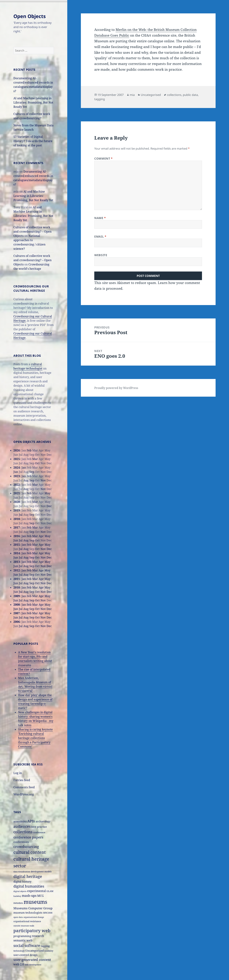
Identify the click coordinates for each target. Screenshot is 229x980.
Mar (35, 459)
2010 (17, 587)
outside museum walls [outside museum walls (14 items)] (24, 926)
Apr (41, 536)
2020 (17, 502)
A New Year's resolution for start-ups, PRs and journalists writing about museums (35, 659)
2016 (17, 536)
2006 (17, 622)
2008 (17, 605)
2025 (17, 459)
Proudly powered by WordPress (116, 388)
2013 (17, 562)
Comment (103, 159)
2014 (17, 553)
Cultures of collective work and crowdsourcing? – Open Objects (32, 232)
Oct (37, 463)
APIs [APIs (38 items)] (31, 821)
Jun (16, 472)
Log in (18, 773)
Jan (24, 468)
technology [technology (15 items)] (19, 951)
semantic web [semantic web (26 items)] (23, 940)
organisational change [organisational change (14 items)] (34, 917)
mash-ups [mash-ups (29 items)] (29, 896)
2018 (17, 519)
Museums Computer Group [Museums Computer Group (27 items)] (33, 908)
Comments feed (24, 787)
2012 (17, 570)
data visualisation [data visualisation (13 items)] (22, 872)
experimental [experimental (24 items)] (36, 891)
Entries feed (22, 780)
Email (100, 237)
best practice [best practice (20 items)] (39, 827)
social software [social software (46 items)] (27, 945)
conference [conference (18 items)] (39, 832)
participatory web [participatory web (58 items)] (32, 931)
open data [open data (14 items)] (18, 917)
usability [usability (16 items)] (49, 951)
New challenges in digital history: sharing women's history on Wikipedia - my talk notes (36, 719)
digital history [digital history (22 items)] (22, 881)
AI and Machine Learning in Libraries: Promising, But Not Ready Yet (33, 102)
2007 (17, 613)
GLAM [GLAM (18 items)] (50, 891)
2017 (17, 527)
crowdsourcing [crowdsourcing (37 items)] (26, 847)
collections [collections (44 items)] (23, 832)
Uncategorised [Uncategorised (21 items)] (35, 951)
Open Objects (30, 16)
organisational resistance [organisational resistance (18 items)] (27, 921)
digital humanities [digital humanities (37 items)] (29, 886)
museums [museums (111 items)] (35, 902)
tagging (100, 99)
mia (132, 95)
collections (174, 95)
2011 (17, 579)
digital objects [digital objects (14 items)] (20, 891)
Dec (49, 506)
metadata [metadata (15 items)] (18, 903)
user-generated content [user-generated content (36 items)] (32, 960)
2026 (17, 450)
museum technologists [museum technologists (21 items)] (28, 913)
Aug (26, 480)
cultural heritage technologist (28, 366)
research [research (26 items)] (38, 936)
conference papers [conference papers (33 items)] (28, 837)
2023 (17, 476)
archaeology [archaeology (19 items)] (43, 821)
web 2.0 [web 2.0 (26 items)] (19, 964)
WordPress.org (24, 794)
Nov (43, 480)
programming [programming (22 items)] (22, 936)
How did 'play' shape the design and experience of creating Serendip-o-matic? (35, 702)
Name (100, 218)
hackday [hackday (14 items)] (17, 896)
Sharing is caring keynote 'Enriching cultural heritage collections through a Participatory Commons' (35, 738)
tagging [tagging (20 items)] (45, 946)
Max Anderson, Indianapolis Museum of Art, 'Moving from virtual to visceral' (35, 684)
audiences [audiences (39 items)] (22, 826)
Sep (32, 472)
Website (101, 255)
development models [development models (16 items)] (41, 872)
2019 (17, 510)
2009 (17, 596)
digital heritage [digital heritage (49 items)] (28, 876)
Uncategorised (151, 95)
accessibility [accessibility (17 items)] (20, 821)
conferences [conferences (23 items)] (21, 842)
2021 (17, 493)
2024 (17, 468)
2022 (17, 485)
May (47, 493)
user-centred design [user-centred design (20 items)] (25, 955)
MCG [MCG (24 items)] (40, 896)
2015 (17, 545)
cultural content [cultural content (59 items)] (30, 852)
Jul (21, 515)
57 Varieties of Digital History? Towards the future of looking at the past (33, 141)
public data (190, 95)
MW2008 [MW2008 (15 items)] (48, 913)
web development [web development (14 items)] (33, 965)
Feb (29, 450)
